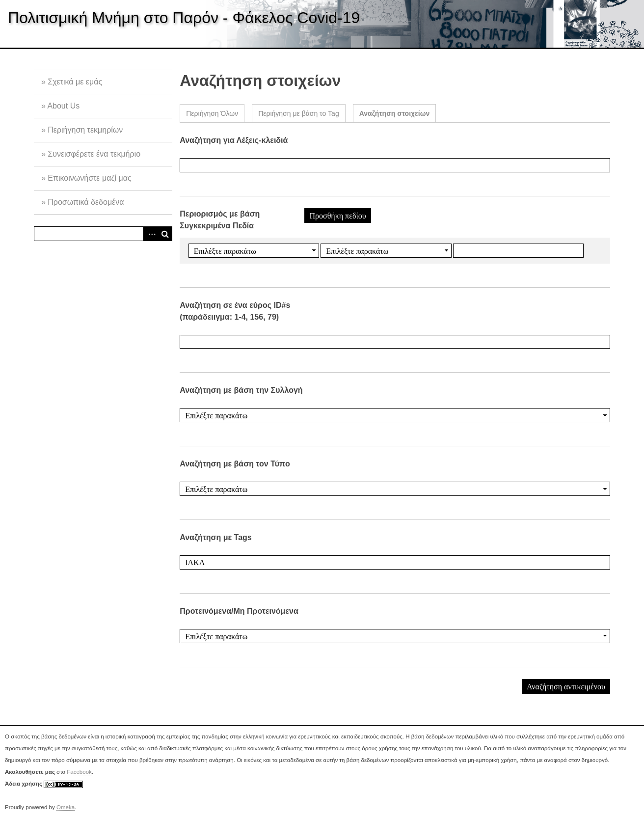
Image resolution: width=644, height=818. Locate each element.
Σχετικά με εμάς (75, 82)
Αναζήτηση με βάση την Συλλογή (241, 390)
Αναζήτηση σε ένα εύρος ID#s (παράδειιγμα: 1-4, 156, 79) (235, 311)
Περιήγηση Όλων (212, 113)
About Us (63, 106)
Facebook (79, 772)
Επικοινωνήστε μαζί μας (89, 178)
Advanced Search (150, 234)
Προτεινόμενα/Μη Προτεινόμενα (239, 611)
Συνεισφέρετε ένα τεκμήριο (94, 154)
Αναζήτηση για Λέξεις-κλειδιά (234, 140)
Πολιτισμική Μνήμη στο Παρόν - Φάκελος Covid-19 (184, 18)
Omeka (66, 807)
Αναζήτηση (165, 234)
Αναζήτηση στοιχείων (395, 113)
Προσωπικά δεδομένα (86, 202)
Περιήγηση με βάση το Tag (299, 113)
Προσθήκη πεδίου (337, 216)
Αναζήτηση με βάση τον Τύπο (235, 464)
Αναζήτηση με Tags (216, 537)
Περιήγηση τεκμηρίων (85, 130)
